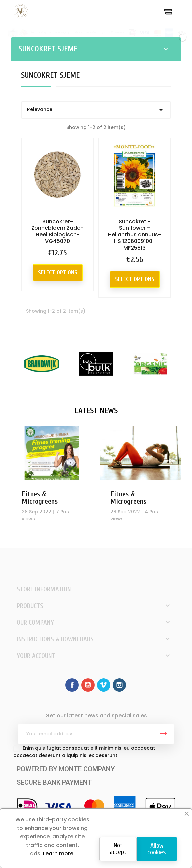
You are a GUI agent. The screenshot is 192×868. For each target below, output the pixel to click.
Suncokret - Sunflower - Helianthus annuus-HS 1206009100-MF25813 (134, 235)
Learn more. (58, 853)
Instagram (119, 685)
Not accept (118, 848)
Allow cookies (157, 849)
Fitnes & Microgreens (40, 498)
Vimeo (104, 685)
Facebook (72, 685)
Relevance (96, 110)
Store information (44, 589)
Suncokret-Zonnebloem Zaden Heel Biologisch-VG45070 (57, 231)
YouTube (88, 685)
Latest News (96, 411)
